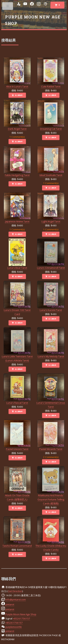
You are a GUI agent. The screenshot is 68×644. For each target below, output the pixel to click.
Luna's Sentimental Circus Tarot (51, 391)
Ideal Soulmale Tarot (51, 161)
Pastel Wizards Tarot (51, 435)
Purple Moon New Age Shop (21, 614)
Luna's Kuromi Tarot (51, 296)
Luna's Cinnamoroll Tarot (51, 254)
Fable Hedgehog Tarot (17, 161)
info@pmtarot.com (16, 599)
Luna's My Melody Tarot (51, 343)
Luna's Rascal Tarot (17, 389)
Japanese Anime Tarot (17, 208)
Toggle (8, 7)
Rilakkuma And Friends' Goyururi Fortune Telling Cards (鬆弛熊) (51, 486)
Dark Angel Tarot (17, 115)
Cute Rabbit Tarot (51, 73)
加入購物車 (17, 95)
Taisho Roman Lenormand (17, 532)
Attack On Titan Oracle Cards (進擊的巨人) (17, 484)
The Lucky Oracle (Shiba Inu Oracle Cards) (51, 534)
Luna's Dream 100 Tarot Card (17, 298)
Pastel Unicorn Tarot (17, 435)
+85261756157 (21, 618)
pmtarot (10, 604)
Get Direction (15, 591)
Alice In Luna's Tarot (17, 73)
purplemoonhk (14, 627)
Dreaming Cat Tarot (51, 115)
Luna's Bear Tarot (17, 254)
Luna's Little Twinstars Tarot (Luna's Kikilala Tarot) (17, 345)
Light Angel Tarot (51, 208)
